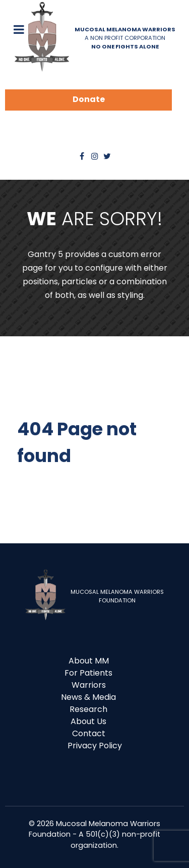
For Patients (88, 673)
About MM (89, 661)
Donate (89, 99)
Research (88, 709)
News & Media (88, 697)
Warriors (89, 685)
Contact (89, 733)
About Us (88, 721)
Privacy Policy (95, 746)
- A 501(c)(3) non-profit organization (115, 840)
